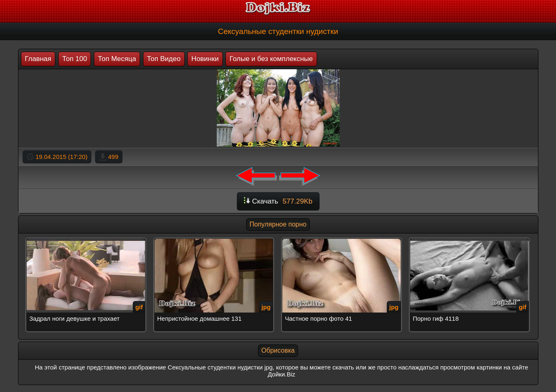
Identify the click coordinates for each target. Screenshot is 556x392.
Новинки (205, 59)
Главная (38, 59)
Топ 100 (75, 59)
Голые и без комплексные (271, 59)
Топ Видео (164, 59)
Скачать (278, 201)
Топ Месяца (117, 59)
